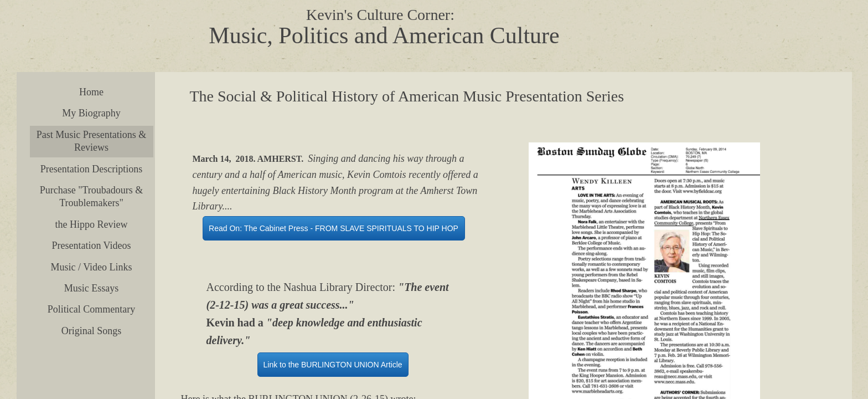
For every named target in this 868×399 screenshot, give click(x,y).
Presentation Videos (91, 245)
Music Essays (92, 288)
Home (91, 92)
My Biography (91, 113)
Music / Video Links (91, 267)
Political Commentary (91, 309)
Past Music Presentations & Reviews (92, 141)
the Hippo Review (92, 224)
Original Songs (92, 331)
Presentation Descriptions (91, 169)
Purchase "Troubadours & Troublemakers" (92, 196)
